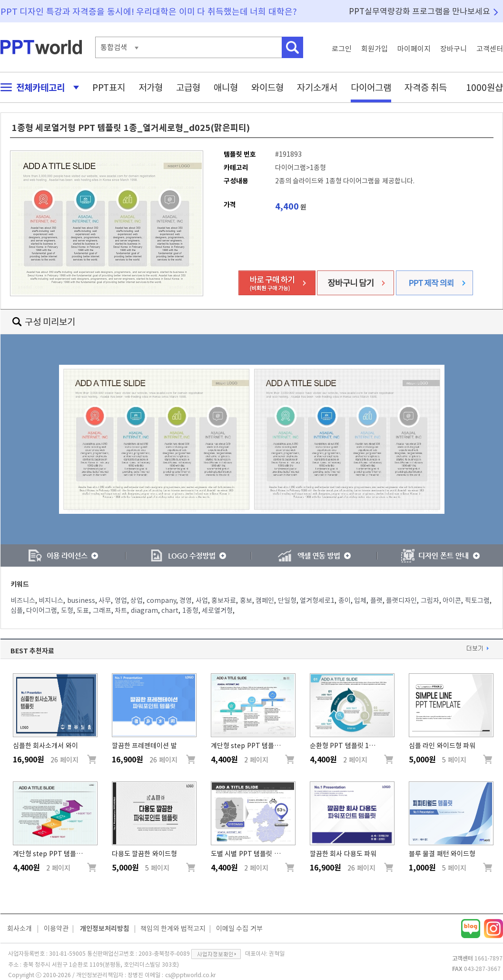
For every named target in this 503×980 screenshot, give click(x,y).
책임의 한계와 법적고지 (173, 929)
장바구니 (454, 49)
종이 (345, 600)
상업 (137, 600)
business (81, 600)
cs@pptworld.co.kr (190, 975)
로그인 (342, 49)
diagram (144, 610)
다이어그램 (371, 87)
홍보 (246, 600)
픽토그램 (477, 600)
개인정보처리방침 (105, 929)
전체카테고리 (37, 87)
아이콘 (452, 600)
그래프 (102, 610)
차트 (121, 610)
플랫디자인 (401, 600)
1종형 (190, 610)
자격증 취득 (426, 87)
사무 (105, 600)
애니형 (226, 87)
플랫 (376, 600)
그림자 (430, 600)
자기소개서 (317, 87)
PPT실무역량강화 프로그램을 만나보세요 (420, 11)
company (161, 600)
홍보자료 (224, 600)
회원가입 (375, 49)
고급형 (188, 87)
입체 (360, 600)
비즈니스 (23, 600)
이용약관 (56, 929)
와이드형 (267, 87)
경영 (186, 600)
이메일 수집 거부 (239, 929)
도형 (67, 610)
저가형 (151, 87)
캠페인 (265, 600)
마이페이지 (414, 49)
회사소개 (20, 929)
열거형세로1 (317, 600)
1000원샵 (484, 87)
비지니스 (51, 600)
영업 (121, 600)
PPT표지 (109, 87)
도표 (83, 610)
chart (170, 610)
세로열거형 (217, 610)
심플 (17, 610)
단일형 (287, 600)
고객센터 (490, 49)
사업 (202, 600)
